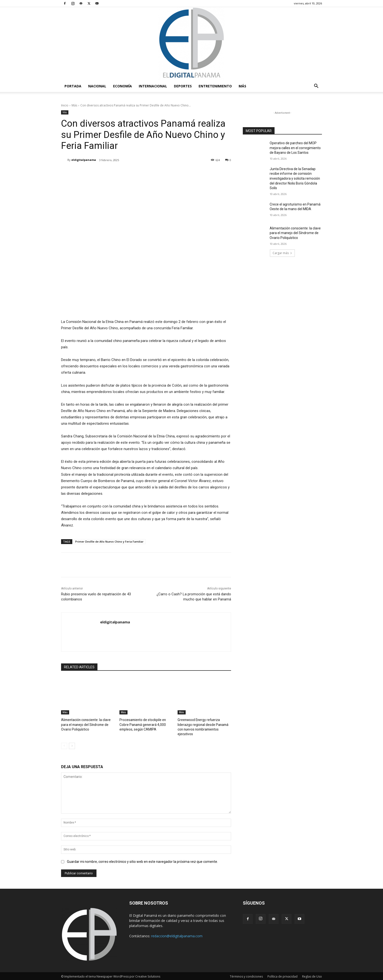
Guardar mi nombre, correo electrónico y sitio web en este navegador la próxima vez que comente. (142, 861)
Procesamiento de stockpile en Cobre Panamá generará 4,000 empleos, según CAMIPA (146, 724)
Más (242, 86)
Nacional (97, 86)
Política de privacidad (282, 975)
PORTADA (73, 86)
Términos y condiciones (246, 975)
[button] (316, 87)
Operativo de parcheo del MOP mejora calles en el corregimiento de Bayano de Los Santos (295, 148)
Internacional (153, 86)
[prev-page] (64, 745)
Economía (122, 86)
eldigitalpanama (84, 160)
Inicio (65, 105)
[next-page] (72, 745)
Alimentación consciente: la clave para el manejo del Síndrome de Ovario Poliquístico (85, 724)
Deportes (183, 86)
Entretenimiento (215, 86)
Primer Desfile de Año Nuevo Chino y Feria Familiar (109, 542)
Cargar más (282, 253)
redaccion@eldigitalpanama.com (177, 935)
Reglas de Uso (312, 975)
